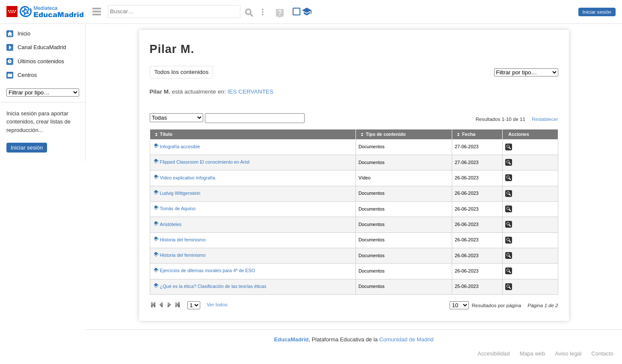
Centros (27, 75)
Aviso (568, 354)
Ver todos (217, 305)
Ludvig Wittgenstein (180, 193)
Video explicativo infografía (188, 178)
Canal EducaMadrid (42, 47)
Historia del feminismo (183, 240)
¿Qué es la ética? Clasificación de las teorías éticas (213, 286)
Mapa (533, 354)
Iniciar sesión (597, 12)
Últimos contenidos (41, 61)
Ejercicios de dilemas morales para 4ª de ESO (208, 270)
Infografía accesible (180, 147)
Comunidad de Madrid (407, 339)
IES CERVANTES (251, 92)
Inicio (24, 34)
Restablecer (545, 119)
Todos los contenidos (182, 72)
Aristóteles (171, 224)
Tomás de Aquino (178, 208)
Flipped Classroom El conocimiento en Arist (205, 162)
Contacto (602, 354)
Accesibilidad (493, 354)
